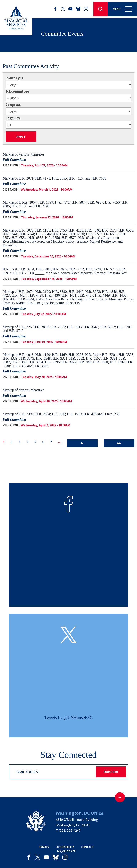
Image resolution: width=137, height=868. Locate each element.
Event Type (15, 78)
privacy (44, 847)
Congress (13, 105)
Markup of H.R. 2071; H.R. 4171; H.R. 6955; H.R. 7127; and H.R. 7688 (54, 178)
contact (87, 847)
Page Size (13, 118)
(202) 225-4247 (70, 830)
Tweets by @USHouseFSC (68, 718)
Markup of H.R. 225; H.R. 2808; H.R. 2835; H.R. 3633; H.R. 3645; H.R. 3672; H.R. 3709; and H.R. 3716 (68, 329)
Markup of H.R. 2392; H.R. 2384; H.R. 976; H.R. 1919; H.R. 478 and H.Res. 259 (61, 414)
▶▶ (119, 443)
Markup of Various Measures (23, 154)
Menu (122, 9)
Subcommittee (17, 91)
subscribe (111, 772)
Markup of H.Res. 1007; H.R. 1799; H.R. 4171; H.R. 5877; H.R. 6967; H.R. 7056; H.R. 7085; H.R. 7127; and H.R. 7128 (65, 204)
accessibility (65, 847)
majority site (66, 851)
